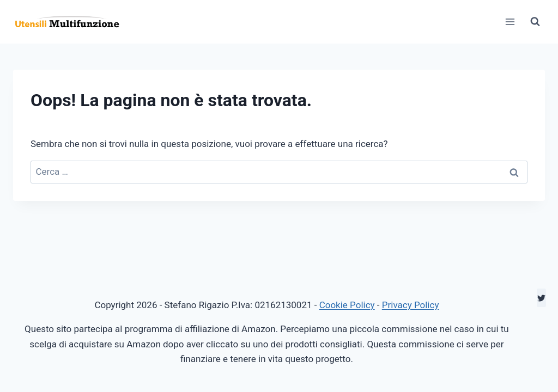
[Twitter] (541, 298)
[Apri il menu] (510, 22)
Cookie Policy (347, 305)
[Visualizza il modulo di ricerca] (535, 22)
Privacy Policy (411, 305)
